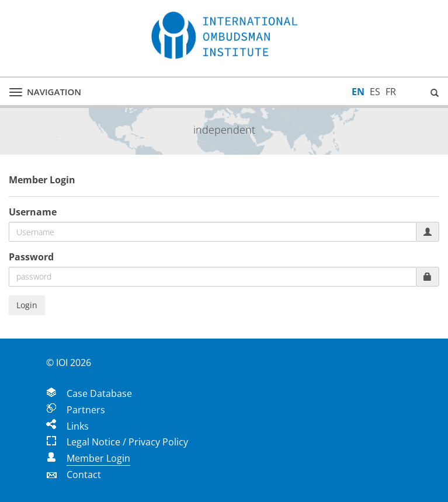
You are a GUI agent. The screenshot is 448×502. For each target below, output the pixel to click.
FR (391, 92)
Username (33, 212)
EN (358, 92)
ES (375, 92)
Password (31, 257)
